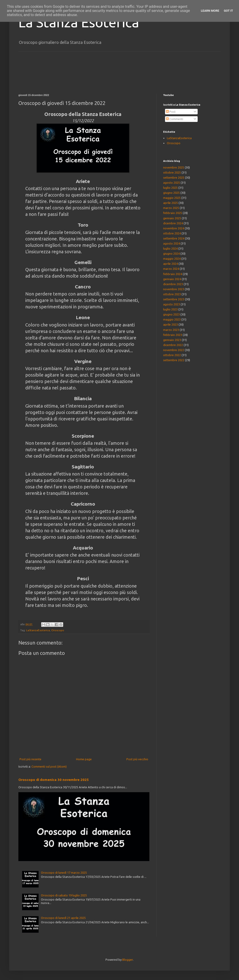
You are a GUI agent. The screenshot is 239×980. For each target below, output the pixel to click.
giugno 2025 (171, 193)
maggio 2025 (172, 198)
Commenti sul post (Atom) (49, 766)
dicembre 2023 (173, 284)
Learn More (210, 11)
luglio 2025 (170, 188)
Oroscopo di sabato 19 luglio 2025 (64, 895)
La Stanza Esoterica (79, 22)
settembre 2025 (174, 177)
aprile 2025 (171, 203)
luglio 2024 (170, 248)
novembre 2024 (174, 228)
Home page (84, 759)
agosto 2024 (172, 243)
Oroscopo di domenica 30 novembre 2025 (54, 780)
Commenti (175, 119)
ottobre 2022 (172, 355)
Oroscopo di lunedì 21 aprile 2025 (63, 918)
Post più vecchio (137, 759)
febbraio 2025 (173, 213)
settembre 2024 (174, 238)
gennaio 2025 (172, 218)
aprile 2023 (171, 324)
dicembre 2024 (173, 223)
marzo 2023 (171, 330)
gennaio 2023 (172, 340)
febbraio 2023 (173, 335)
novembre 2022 (174, 350)
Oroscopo (58, 630)
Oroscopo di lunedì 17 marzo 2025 (64, 873)
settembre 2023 (174, 299)
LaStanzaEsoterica (38, 630)
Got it (228, 11)
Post (171, 112)
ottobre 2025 (172, 172)
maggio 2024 (172, 259)
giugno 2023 (171, 314)
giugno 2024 (171, 253)
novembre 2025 (174, 167)
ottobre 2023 (172, 294)
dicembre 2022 (173, 345)
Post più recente (30, 759)
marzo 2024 (171, 269)
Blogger (128, 960)
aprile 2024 (171, 264)
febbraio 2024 (173, 274)
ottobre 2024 (172, 233)
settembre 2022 (174, 360)
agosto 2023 (172, 304)
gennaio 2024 (172, 279)
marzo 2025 (171, 208)
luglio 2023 (170, 309)
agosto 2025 (172, 183)
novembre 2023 (174, 289)
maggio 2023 (172, 319)
